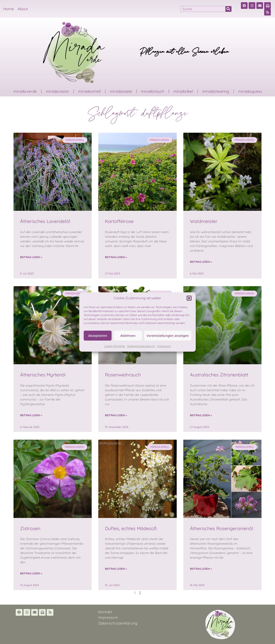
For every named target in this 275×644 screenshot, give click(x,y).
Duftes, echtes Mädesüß (131, 528)
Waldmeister (204, 221)
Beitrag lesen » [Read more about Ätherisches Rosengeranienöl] (201, 569)
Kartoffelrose (119, 221)
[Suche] (228, 9)
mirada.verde (25, 91)
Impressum (164, 346)
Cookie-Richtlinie (115, 346)
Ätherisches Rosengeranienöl (222, 528)
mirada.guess (250, 91)
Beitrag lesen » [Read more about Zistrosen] (31, 573)
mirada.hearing (216, 91)
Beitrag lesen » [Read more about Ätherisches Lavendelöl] (31, 257)
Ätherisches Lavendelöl (45, 221)
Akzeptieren (98, 335)
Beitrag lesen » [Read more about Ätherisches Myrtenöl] (31, 415)
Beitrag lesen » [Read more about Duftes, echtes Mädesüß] (116, 569)
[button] (189, 298)
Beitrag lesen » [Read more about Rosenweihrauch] (116, 415)
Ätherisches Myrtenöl (43, 375)
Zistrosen (30, 528)
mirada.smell (89, 91)
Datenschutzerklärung (141, 346)
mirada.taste (121, 91)
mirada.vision (57, 91)
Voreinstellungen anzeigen (168, 335)
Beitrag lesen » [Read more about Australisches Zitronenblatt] (201, 415)
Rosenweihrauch (123, 375)
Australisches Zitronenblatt (219, 375)
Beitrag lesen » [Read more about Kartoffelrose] (116, 257)
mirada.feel (183, 91)
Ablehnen (128, 335)
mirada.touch (153, 91)
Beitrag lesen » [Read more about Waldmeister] (201, 262)
